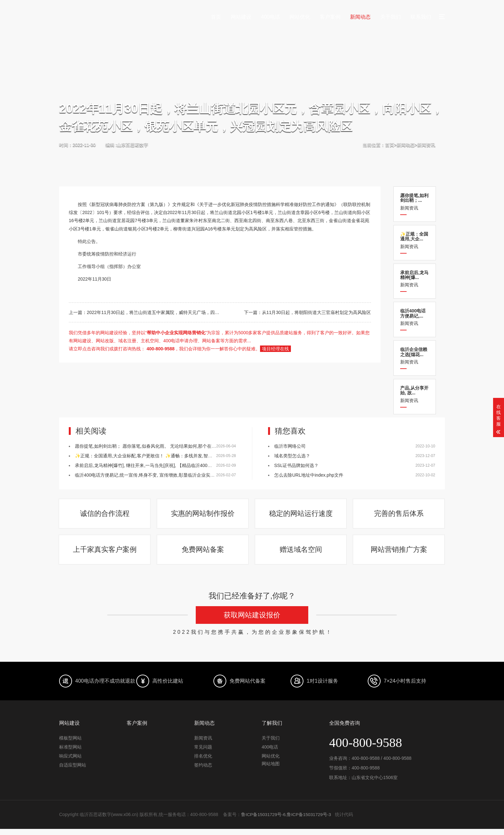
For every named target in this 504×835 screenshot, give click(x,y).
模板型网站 (70, 744)
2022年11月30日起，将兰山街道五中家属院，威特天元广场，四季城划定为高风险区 (171, 312)
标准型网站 (70, 753)
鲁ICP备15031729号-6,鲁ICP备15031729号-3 (287, 821)
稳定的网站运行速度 (301, 515)
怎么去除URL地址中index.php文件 (309, 475)
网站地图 (271, 770)
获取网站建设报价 (252, 621)
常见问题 (203, 753)
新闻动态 (360, 17)
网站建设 (241, 17)
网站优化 (300, 17)
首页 (216, 17)
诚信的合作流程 (105, 515)
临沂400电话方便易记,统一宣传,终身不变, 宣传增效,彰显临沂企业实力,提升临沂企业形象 (163, 475)
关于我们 (391, 17)
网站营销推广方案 (399, 555)
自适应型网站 (73, 771)
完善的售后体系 (399, 515)
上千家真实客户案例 (105, 555)
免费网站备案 (203, 555)
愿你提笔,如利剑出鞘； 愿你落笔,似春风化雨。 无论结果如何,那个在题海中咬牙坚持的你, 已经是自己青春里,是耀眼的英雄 (197, 446)
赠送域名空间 (301, 555)
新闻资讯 (426, 145)
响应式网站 (70, 762)
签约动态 (203, 771)
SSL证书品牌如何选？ (296, 465)
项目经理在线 (275, 349)
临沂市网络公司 (290, 446)
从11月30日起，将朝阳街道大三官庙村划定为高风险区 (316, 312)
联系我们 (421, 17)
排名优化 (203, 762)
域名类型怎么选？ (292, 456)
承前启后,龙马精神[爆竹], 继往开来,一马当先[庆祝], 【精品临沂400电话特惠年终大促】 (161, 465)
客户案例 (330, 17)
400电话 (270, 17)
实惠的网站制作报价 (203, 515)
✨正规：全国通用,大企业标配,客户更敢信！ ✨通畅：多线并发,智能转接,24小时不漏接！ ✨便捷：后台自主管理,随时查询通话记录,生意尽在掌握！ (223, 456)
